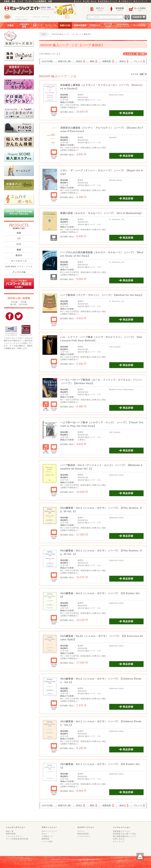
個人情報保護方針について (124, 836)
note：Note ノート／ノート (123, 25)
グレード (139, 61)
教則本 (19, 255)
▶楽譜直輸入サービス (108, 1)
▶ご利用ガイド (125, 1)
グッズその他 (141, 25)
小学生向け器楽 (24, 25)
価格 (94, 61)
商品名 (124, 61)
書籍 (19, 250)
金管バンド (37, 25)
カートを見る (137, 9)
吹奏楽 (8, 25)
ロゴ (40, 12)
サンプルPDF (54, 112)
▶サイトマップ (140, 1)
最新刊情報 (11, 834)
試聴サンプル (46, 407)
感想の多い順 (65, 61)
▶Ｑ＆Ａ (78, 1)
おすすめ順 (48, 61)
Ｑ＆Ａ (44, 834)
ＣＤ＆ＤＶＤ (95, 25)
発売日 (81, 61)
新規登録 (118, 9)
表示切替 (135, 54)
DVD (19, 244)
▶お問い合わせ (90, 1)
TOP (44, 34)
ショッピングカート (15, 836)
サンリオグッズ (108, 25)
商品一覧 (10, 831)
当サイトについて (49, 831)
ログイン (98, 9)
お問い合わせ (119, 839)
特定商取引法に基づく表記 (124, 834)
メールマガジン (84, 836)
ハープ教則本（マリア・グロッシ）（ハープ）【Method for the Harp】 (102, 295)
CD (19, 238)
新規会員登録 (83, 834)
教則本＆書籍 (80, 25)
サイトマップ (119, 841)
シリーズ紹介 (47, 841)
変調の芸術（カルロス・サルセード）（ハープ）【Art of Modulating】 (101, 213)
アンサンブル (51, 25)
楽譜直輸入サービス (122, 831)
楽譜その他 (65, 25)
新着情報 (45, 839)
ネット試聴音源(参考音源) (17, 839)
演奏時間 (108, 61)
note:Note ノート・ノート (19, 266)
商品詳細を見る (126, 113)
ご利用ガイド (47, 836)
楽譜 (19, 233)
